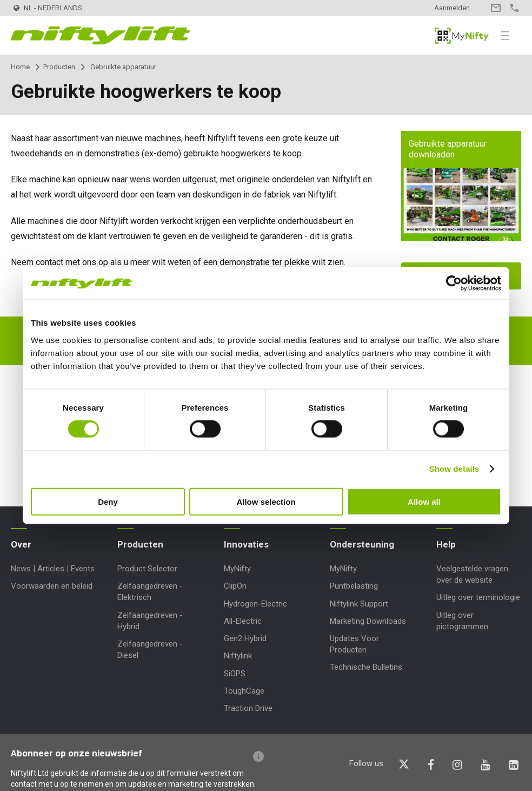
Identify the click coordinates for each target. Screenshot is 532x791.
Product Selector (147, 569)
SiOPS (235, 674)
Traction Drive (248, 708)
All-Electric (243, 621)
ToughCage (244, 691)
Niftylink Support (359, 604)
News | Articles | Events (53, 569)
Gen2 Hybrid (245, 638)
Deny (108, 501)
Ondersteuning (362, 544)
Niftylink (238, 656)
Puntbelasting (354, 586)
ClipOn (235, 586)
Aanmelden (452, 8)
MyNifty (462, 36)
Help (446, 544)
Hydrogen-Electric (255, 604)
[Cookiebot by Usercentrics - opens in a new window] (454, 284)
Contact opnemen (496, 8)
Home (20, 67)
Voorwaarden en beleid (52, 586)
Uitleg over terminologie (478, 597)
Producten (59, 67)
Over (21, 544)
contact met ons (66, 262)
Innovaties (246, 544)
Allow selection (266, 501)
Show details (454, 469)
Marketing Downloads (368, 621)
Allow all (424, 501)
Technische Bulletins (366, 667)
